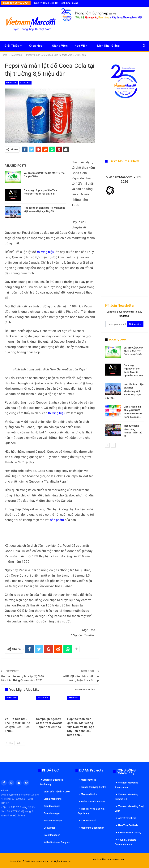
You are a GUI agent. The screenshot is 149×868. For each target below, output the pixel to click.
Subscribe (135, 324)
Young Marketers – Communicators (127, 842)
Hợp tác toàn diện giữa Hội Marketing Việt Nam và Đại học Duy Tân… (124, 391)
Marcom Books (89, 794)
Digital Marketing (53, 799)
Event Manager (52, 835)
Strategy (25, 83)
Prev (10, 743)
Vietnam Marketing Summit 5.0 (127, 797)
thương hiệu (45, 252)
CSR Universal (89, 821)
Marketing (12, 83)
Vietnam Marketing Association (127, 785)
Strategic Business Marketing (52, 782)
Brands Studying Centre (94, 787)
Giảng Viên (60, 46)
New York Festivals (128, 825)
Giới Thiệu (12, 46)
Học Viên (81, 46)
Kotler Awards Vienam (93, 802)
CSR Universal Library (130, 833)
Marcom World (89, 780)
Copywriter (49, 828)
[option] (124, 393)
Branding (74, 698)
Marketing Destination (93, 828)
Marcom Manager (53, 821)
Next (20, 743)
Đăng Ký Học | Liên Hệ (46, 3)
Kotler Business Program (57, 842)
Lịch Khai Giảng (70, 3)
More (101, 46)
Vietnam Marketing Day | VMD (129, 809)
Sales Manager (52, 813)
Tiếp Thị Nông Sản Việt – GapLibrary (92, 811)
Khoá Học (36, 46)
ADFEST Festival (127, 818)
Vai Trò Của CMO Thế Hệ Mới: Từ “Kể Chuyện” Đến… (134, 351)
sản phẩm (57, 520)
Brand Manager (52, 806)
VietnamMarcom (116, 860)
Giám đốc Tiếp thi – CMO (57, 792)
